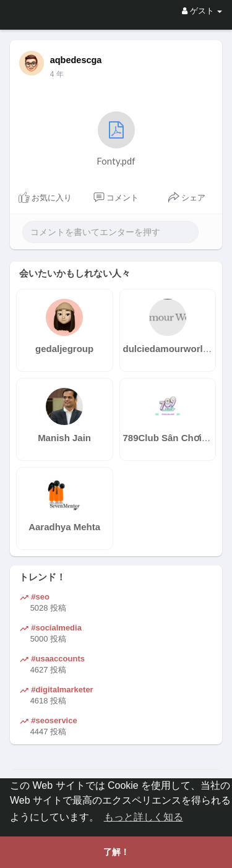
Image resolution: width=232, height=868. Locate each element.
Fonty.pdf (116, 139)
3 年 (57, 74)
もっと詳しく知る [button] (144, 817)
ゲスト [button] (202, 11)
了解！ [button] (116, 852)
